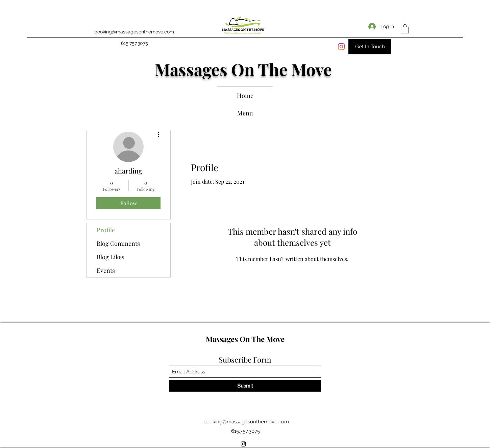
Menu (245, 113)
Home (245, 96)
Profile (106, 230)
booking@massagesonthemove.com (134, 32)
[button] (405, 29)
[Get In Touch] (370, 47)
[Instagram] (341, 47)
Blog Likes (111, 257)
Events (106, 270)
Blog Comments (118, 243)
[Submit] (245, 386)
